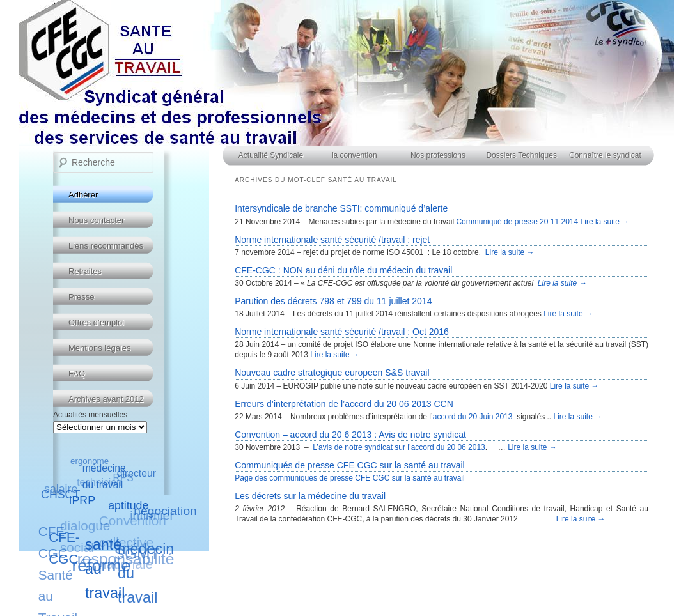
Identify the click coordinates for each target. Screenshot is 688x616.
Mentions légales (100, 348)
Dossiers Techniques (521, 155)
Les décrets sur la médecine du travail (310, 496)
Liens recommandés (106, 246)
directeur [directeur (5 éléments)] (137, 473)
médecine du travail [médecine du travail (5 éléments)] (104, 476)
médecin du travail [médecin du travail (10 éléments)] (146, 573)
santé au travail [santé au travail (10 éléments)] (105, 568)
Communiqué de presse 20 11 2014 (518, 222)
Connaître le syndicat (605, 155)
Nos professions (438, 155)
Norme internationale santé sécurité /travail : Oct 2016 (342, 332)
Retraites (85, 271)
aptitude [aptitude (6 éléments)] (129, 505)
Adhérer (83, 195)
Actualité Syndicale (271, 155)
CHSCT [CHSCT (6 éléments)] (60, 495)
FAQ (77, 373)
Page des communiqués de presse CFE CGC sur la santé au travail (350, 478)
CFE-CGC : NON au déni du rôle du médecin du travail (343, 270)
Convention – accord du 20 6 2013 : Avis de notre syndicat (350, 435)
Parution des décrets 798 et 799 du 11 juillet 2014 (333, 301)
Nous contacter (96, 220)
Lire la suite (605, 222)
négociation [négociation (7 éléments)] (165, 511)
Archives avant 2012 (106, 399)
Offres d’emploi (96, 322)
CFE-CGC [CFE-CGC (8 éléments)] (65, 548)
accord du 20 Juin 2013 (473, 417)
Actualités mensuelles (90, 415)
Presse (81, 297)
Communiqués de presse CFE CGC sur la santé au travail (349, 465)
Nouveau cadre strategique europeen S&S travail (332, 373)
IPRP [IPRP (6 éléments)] (82, 500)
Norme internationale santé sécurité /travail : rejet (332, 240)
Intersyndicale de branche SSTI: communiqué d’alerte (341, 208)
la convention (355, 155)
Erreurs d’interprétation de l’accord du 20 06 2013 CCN (344, 404)
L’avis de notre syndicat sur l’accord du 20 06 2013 (399, 447)
